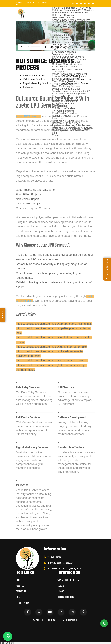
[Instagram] (89, 4)
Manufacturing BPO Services (68, 35)
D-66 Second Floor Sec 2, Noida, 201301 (65, 569)
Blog (18, 5)
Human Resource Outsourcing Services (73, 37)
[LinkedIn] (85, 4)
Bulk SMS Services (62, 98)
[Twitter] (76, 4)
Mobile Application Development (69, 74)
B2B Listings (7, 643)
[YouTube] (81, 4)
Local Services (23, 603)
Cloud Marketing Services (66, 86)
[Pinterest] (93, 4)
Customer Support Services (67, 64)
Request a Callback (107, 269)
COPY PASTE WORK (64, 27)
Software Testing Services (66, 79)
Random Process (61, 116)
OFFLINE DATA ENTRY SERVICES (71, 25)
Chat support (59, 72)
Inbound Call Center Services (68, 57)
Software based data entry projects (71, 20)
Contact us (44, 2)
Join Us (3, 315)
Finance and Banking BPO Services (71, 8)
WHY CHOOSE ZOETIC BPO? (68, 580)
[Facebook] (72, 4)
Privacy (61, 592)
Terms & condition (66, 598)
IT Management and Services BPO (71, 13)
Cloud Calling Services (64, 81)
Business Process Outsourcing (69, 40)
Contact (56, 135)
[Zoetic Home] (21, 14)
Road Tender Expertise (64, 113)
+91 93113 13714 (54, 557)
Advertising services (63, 103)
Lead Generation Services (66, 62)
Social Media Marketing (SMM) (69, 94)
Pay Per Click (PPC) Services (68, 96)
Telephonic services (63, 54)
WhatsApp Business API (65, 101)
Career (60, 586)
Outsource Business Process (68, 42)
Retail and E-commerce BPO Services (73, 10)
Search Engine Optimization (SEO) (71, 91)
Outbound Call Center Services (69, 59)
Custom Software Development (69, 76)
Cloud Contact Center (64, 84)
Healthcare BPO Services (66, 123)
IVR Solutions (59, 106)
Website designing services (67, 69)
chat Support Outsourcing (66, 45)
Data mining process (63, 18)
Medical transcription (63, 121)
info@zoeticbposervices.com (60, 563)
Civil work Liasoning (63, 111)
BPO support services (64, 52)
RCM (55, 32)
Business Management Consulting (71, 47)
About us (30, 2)
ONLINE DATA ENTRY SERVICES (71, 22)
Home (19, 2)
